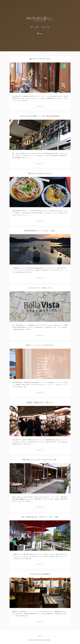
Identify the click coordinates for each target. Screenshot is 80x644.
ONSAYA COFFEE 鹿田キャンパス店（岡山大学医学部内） (40, 116)
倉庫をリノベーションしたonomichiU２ (40, 345)
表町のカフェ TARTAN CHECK (40, 59)
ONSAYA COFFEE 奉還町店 (40, 574)
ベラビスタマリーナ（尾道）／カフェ (40, 288)
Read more (40, 106)
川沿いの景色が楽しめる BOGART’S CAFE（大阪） (41, 517)
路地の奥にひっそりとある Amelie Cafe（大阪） (40, 460)
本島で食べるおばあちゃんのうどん (40, 173)
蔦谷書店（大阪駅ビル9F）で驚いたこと (40, 402)
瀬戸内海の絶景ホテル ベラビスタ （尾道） (40, 231)
